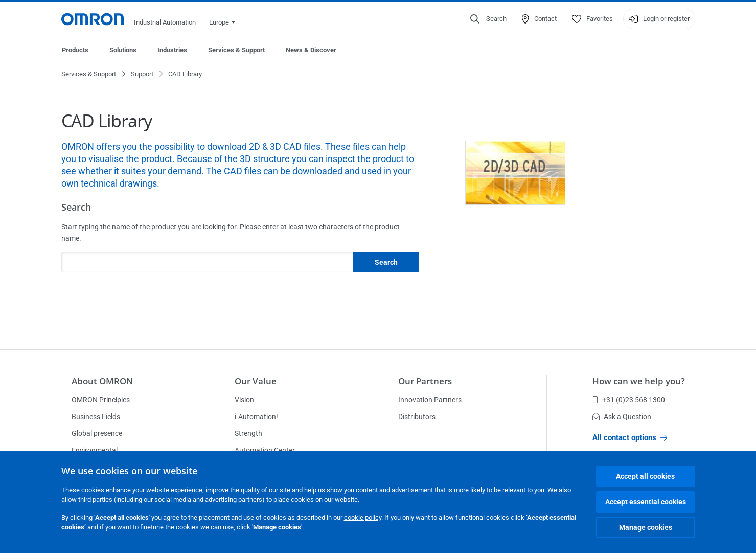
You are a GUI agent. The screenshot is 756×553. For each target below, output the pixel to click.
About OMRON (102, 381)
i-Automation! (256, 417)
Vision (244, 400)
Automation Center (265, 450)
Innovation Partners (430, 400)
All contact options (630, 437)
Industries (172, 50)
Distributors (417, 417)
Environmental (95, 450)
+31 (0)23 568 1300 (629, 400)
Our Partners (425, 381)
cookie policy (363, 517)
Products (75, 50)
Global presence (97, 433)
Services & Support (236, 50)
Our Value (256, 381)
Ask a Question (622, 417)
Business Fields (96, 417)
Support (142, 74)
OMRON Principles (101, 400)
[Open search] (488, 19)
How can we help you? (639, 381)
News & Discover (311, 50)
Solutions (123, 50)
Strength (248, 433)
